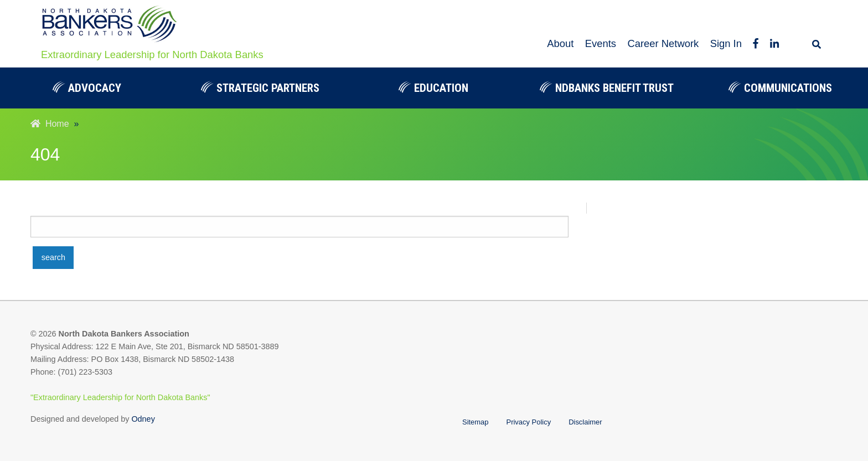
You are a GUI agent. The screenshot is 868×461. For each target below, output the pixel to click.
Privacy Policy (529, 422)
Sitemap (476, 422)
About (560, 43)
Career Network (663, 43)
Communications (780, 88)
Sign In (726, 43)
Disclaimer (585, 422)
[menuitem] (87, 88)
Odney (143, 419)
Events (601, 43)
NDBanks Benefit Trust (607, 88)
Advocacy (87, 88)
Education (433, 88)
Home (50, 124)
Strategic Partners (260, 88)
